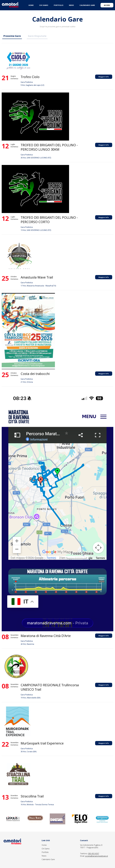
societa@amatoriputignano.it (96, 856)
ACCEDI (107, 5)
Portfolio (45, 852)
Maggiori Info (104, 77)
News (44, 856)
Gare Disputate (37, 36)
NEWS (71, 5)
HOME (31, 5)
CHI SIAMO (44, 5)
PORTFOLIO (59, 5)
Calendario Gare (48, 859)
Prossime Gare (12, 36)
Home (44, 845)
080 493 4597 (94, 854)
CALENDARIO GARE (87, 5)
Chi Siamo (46, 849)
